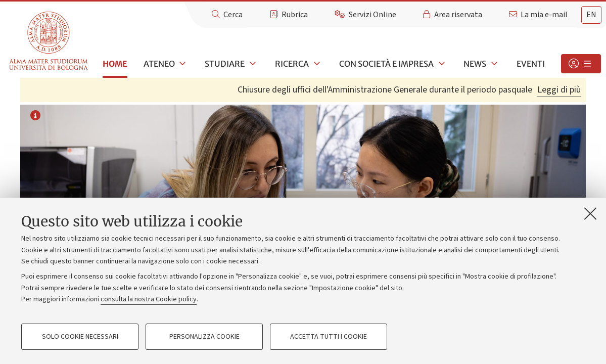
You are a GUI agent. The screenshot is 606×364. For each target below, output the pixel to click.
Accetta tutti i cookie (329, 337)
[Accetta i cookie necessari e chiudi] (590, 213)
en (591, 15)
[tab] (591, 15)
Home (115, 64)
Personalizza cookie (204, 337)
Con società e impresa (386, 64)
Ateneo (159, 64)
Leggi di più (559, 90)
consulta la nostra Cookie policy (149, 299)
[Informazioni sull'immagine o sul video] (35, 116)
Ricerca (292, 64)
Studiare (225, 64)
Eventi (531, 64)
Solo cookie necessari (80, 337)
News (475, 64)
